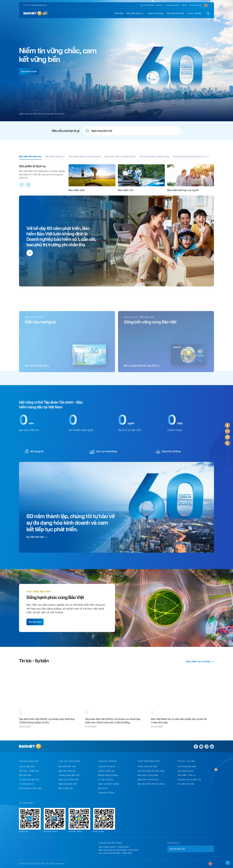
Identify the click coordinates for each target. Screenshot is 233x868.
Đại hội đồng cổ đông (108, 775)
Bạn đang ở (27, 5)
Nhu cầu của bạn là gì (66, 131)
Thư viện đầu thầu (195, 5)
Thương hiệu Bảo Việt (29, 780)
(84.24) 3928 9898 (118, 850)
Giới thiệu (119, 13)
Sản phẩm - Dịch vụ (186, 775)
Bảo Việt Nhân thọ (67, 771)
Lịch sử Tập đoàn (27, 766)
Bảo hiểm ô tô (126, 190)
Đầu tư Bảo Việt (66, 788)
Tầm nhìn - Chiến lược (29, 771)
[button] (22, 185)
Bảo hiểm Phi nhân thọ (30, 157)
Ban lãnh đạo (25, 775)
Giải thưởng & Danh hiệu (30, 788)
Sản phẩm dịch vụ (134, 13)
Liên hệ (184, 5)
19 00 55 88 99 (147, 5)
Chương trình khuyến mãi (189, 780)
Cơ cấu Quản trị (26, 784)
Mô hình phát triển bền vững (151, 771)
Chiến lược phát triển (148, 766)
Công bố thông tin (107, 766)
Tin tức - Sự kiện (194, 13)
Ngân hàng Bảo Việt (68, 784)
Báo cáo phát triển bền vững (151, 784)
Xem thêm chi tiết (29, 72)
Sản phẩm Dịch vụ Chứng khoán (85, 157)
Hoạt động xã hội (185, 771)
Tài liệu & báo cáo (106, 771)
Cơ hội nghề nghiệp (172, 5)
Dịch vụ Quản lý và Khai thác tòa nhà (191, 157)
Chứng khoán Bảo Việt (69, 775)
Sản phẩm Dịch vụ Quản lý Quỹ (120, 157)
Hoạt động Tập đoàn (187, 766)
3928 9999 (134, 850)
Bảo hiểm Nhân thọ (55, 157)
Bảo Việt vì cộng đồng (148, 775)
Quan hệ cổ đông (156, 13)
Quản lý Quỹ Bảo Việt (68, 780)
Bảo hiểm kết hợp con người (183, 190)
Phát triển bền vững (175, 13)
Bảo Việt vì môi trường (148, 780)
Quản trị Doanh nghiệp (109, 784)
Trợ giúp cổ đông (106, 793)
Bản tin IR (160, 5)
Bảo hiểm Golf (76, 190)
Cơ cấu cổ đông (106, 780)
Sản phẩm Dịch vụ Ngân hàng (154, 157)
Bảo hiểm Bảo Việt (67, 766)
